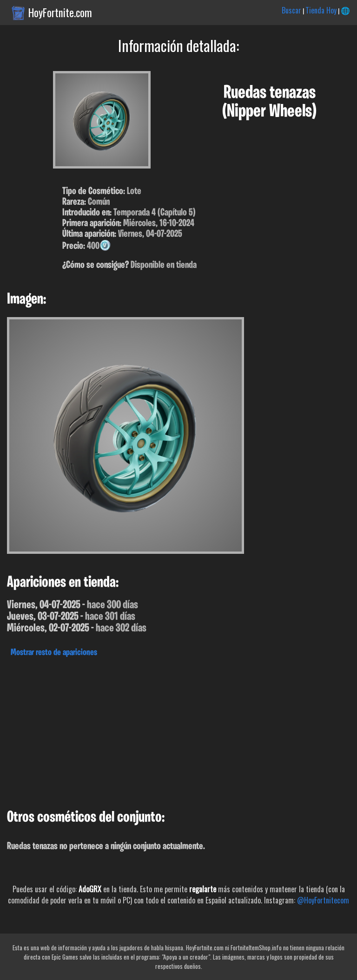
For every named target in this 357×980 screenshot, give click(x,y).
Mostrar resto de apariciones (54, 653)
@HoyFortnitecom (323, 900)
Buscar (291, 10)
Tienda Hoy (321, 10)
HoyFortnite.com (60, 13)
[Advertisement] (178, 731)
